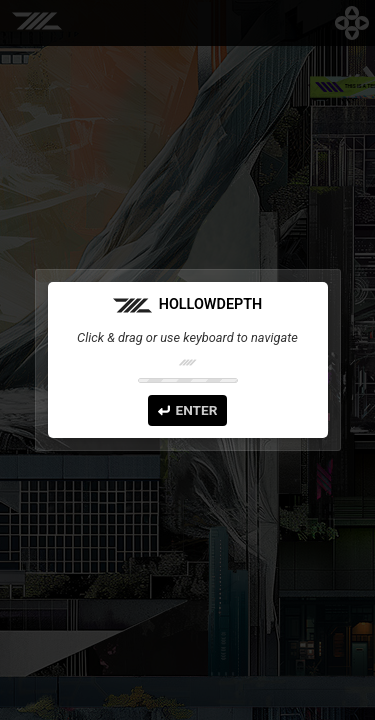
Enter (188, 410)
